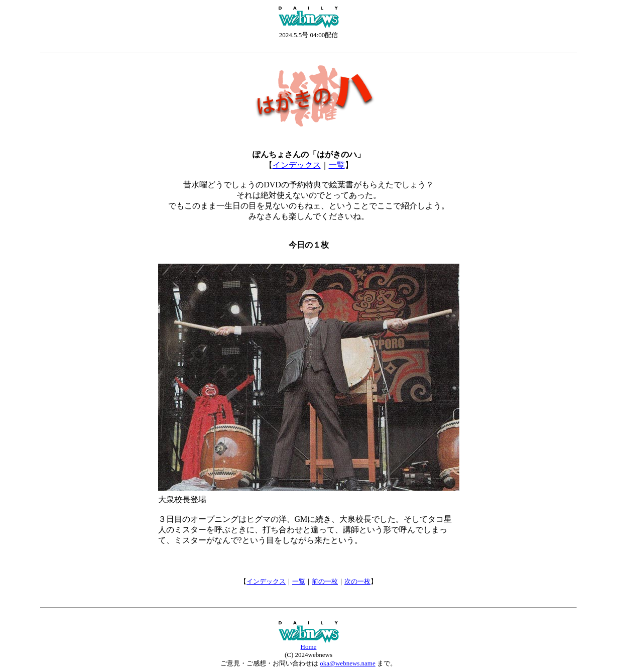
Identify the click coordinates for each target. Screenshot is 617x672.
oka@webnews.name (348, 663)
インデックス (297, 165)
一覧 (337, 165)
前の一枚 (325, 581)
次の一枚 (357, 581)
